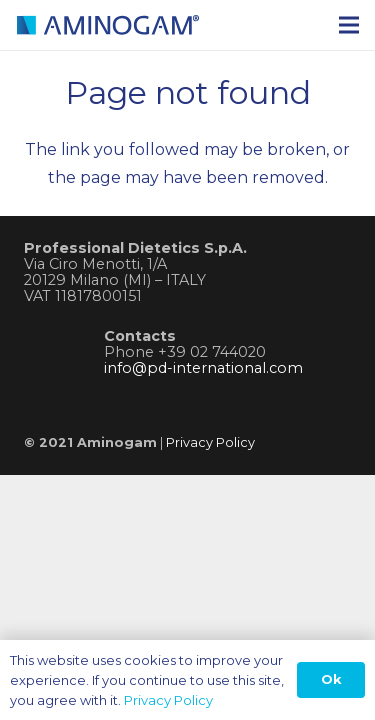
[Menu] (349, 25)
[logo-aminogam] (144, 25)
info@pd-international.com (203, 368)
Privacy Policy (210, 442)
